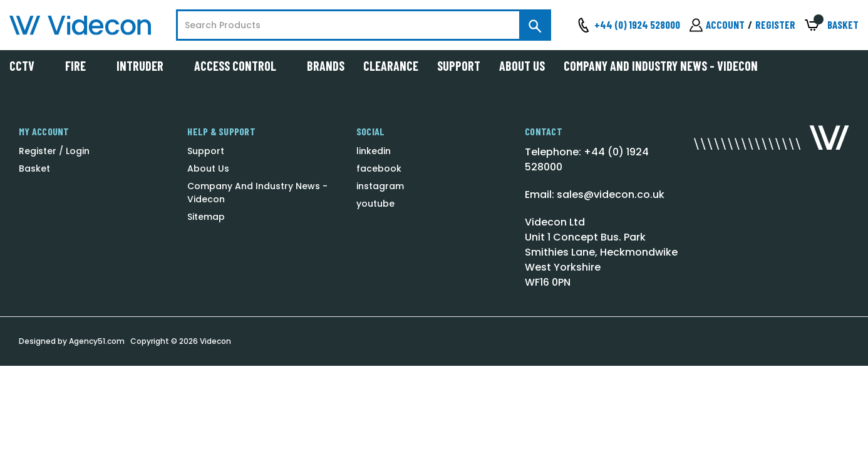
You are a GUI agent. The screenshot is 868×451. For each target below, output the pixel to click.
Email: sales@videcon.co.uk (595, 194)
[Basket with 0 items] (832, 25)
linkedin (374, 151)
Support (459, 66)
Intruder (146, 66)
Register (775, 24)
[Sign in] (717, 25)
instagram (380, 186)
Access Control (241, 66)
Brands (326, 66)
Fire (81, 66)
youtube (375, 204)
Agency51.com (97, 341)
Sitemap (206, 217)
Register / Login (54, 151)
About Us (522, 66)
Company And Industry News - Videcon (661, 66)
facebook (379, 168)
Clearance (391, 66)
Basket (34, 168)
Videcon (215, 341)
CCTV (28, 66)
